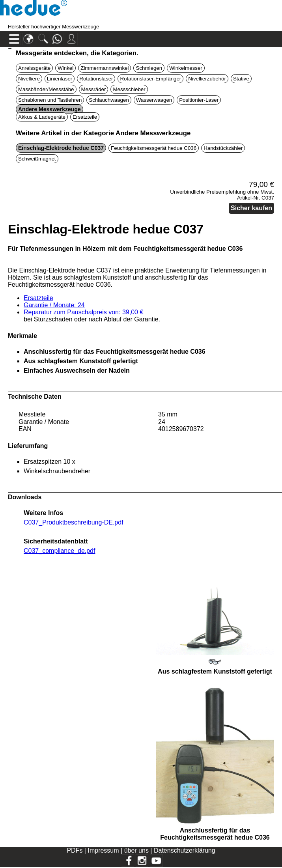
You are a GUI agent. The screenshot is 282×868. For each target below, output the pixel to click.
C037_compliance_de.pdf (59, 551)
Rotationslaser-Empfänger (150, 79)
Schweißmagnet (37, 159)
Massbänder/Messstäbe (46, 89)
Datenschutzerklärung (185, 850)
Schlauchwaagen (109, 100)
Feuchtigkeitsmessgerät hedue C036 (154, 148)
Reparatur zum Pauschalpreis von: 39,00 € (83, 312)
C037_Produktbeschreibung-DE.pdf (74, 522)
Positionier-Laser (199, 100)
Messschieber (129, 89)
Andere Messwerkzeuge (49, 109)
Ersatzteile (85, 117)
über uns (136, 850)
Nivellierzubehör (207, 79)
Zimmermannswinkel (105, 68)
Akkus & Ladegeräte (42, 117)
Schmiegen (149, 68)
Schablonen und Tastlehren (50, 100)
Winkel (65, 68)
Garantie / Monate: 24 (54, 305)
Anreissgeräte (34, 68)
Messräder (94, 89)
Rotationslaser (96, 79)
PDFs (75, 850)
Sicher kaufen (251, 208)
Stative (241, 79)
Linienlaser (60, 79)
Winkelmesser (186, 68)
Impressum (103, 850)
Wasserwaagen (154, 100)
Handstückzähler (223, 148)
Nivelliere (29, 79)
